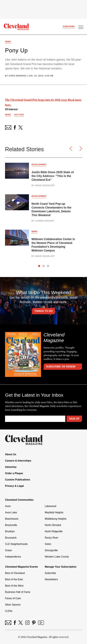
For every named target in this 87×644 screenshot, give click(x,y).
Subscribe (69, 27)
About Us (11, 454)
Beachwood (12, 519)
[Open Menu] (81, 28)
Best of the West (14, 586)
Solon (48, 544)
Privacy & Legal (14, 486)
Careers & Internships (18, 461)
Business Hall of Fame (18, 592)
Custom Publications (18, 480)
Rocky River (52, 538)
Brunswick (11, 538)
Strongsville (51, 550)
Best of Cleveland (15, 573)
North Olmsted (53, 525)
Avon (8, 506)
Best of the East (14, 579)
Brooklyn (10, 531)
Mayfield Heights (54, 512)
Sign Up (74, 419)
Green (8, 550)
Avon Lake (11, 512)
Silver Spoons (13, 605)
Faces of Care (13, 598)
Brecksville (11, 525)
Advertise (11, 467)
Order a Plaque (14, 473)
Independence (13, 557)
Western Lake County (57, 557)
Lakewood (51, 506)
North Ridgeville (54, 531)
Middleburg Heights (56, 519)
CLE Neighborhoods (16, 544)
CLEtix (9, 611)
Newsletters (51, 579)
